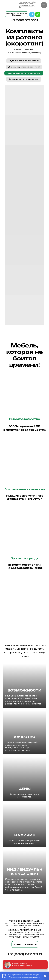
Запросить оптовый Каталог (17, 14)
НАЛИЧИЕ (25, 835)
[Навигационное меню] (44, 5)
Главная (17, 50)
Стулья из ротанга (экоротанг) (24, 61)
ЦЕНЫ (25, 789)
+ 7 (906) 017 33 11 (24, 20)
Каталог (29, 50)
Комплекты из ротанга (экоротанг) (25, 53)
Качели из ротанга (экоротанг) (24, 79)
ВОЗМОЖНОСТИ (24, 690)
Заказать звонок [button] (25, 944)
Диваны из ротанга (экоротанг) (24, 67)
